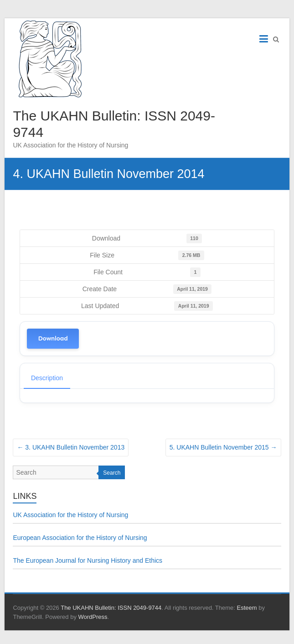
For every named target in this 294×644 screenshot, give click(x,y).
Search (112, 473)
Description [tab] (47, 378)
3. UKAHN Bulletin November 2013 (71, 447)
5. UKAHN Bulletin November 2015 (223, 447)
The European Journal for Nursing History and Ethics (88, 560)
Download (53, 338)
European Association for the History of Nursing (80, 538)
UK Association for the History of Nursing (70, 515)
